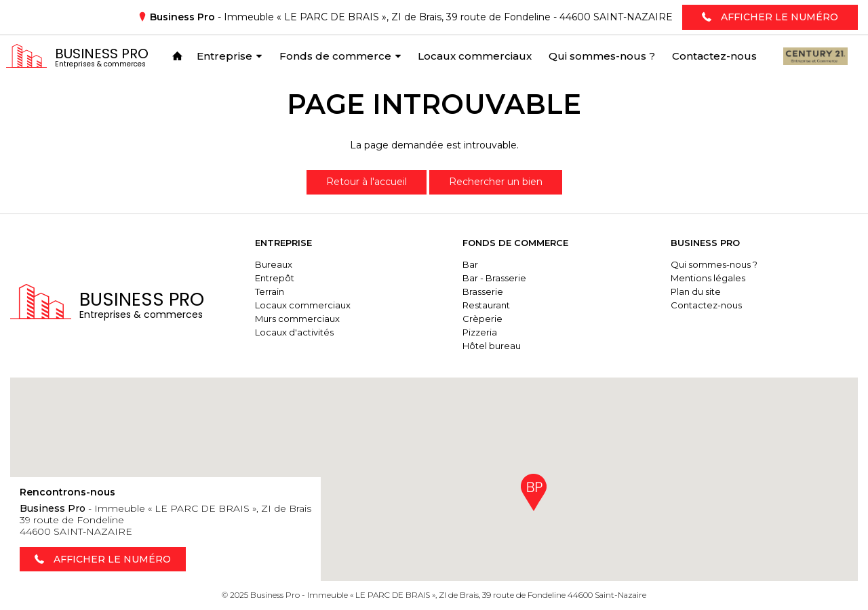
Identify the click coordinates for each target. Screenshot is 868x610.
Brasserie (483, 291)
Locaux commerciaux (303, 305)
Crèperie (482, 319)
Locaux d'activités (294, 332)
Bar (470, 264)
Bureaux (274, 264)
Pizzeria (480, 332)
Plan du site (696, 291)
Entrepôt (275, 278)
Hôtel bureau (492, 346)
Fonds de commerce (515, 243)
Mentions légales (708, 278)
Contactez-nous (706, 305)
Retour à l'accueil (367, 182)
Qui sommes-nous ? (714, 264)
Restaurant (486, 305)
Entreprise (283, 243)
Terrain (270, 291)
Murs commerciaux (297, 319)
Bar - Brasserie (494, 278)
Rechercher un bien (496, 182)
